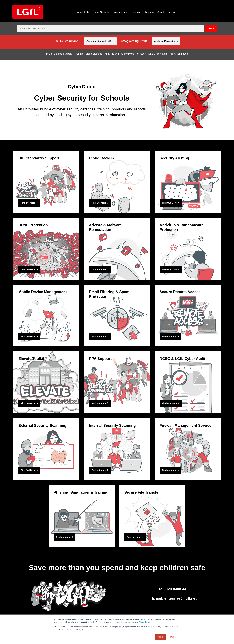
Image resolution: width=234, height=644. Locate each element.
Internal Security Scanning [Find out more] (112, 425)
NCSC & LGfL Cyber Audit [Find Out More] (182, 359)
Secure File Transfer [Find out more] (142, 492)
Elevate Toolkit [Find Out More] (31, 359)
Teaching (136, 12)
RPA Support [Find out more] (100, 359)
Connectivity (82, 12)
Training (149, 12)
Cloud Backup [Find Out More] (101, 158)
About (161, 12)
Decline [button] (173, 637)
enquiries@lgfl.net (181, 598)
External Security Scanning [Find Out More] (42, 425)
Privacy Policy (144, 622)
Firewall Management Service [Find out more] (186, 425)
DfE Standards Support (59, 54)
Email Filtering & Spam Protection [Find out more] (109, 294)
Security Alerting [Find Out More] (174, 158)
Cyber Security (101, 12)
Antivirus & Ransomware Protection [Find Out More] (182, 227)
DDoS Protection (158, 54)
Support (172, 12)
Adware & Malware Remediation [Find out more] (105, 227)
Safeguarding (120, 12)
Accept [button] (160, 637)
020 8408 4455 (178, 589)
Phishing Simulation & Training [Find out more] (81, 492)
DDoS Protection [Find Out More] (33, 225)
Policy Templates (179, 54)
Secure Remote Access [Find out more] (180, 292)
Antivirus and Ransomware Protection (125, 54)
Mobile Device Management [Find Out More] (43, 292)
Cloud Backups (94, 54)
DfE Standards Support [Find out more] (39, 158)
